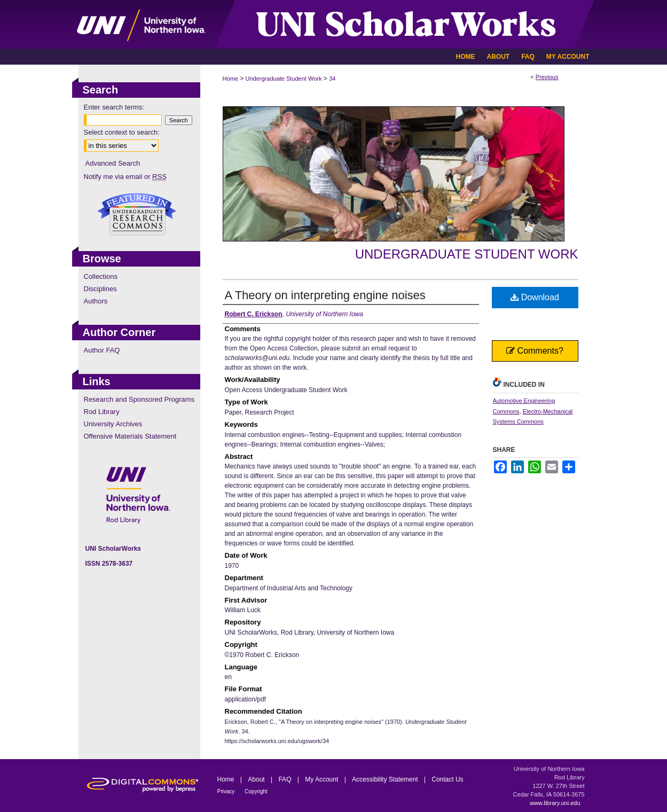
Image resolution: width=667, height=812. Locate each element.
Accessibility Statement (386, 779)
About (257, 779)
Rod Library (102, 412)
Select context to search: (122, 132)
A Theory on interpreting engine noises (325, 295)
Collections (101, 276)
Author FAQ (102, 350)
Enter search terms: (114, 107)
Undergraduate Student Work (284, 79)
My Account (322, 779)
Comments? (535, 351)
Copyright (256, 791)
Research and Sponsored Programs (139, 399)
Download (535, 297)
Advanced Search (113, 163)
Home (230, 79)
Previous (547, 77)
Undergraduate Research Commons (137, 214)
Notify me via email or (125, 177)
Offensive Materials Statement (130, 436)
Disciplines (100, 289)
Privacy (227, 791)
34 (332, 79)
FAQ (285, 779)
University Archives (113, 424)
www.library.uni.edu (555, 803)
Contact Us (447, 779)
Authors (96, 301)
